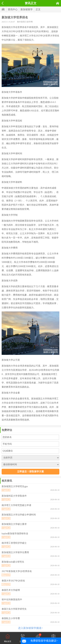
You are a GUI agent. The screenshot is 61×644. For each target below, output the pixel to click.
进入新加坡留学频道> (30, 628)
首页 (58, 3)
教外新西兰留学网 (25, 22)
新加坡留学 (27, 9)
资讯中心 (13, 9)
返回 (3, 3)
